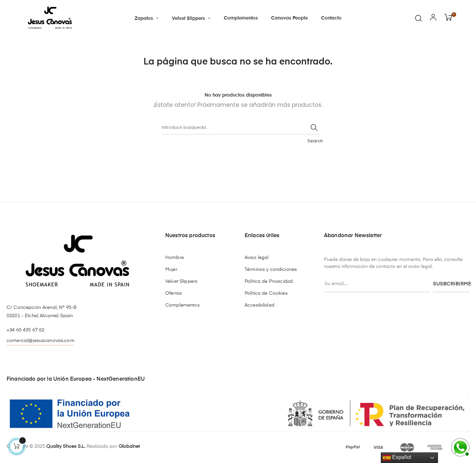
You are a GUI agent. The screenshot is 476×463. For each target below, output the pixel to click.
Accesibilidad (259, 305)
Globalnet (129, 446)
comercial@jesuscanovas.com (40, 341)
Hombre (175, 258)
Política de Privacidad (269, 281)
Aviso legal (257, 258)
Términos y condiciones (271, 270)
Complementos (182, 305)
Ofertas (174, 293)
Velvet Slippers (181, 281)
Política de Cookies (266, 293)
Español (397, 458)
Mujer (171, 270)
